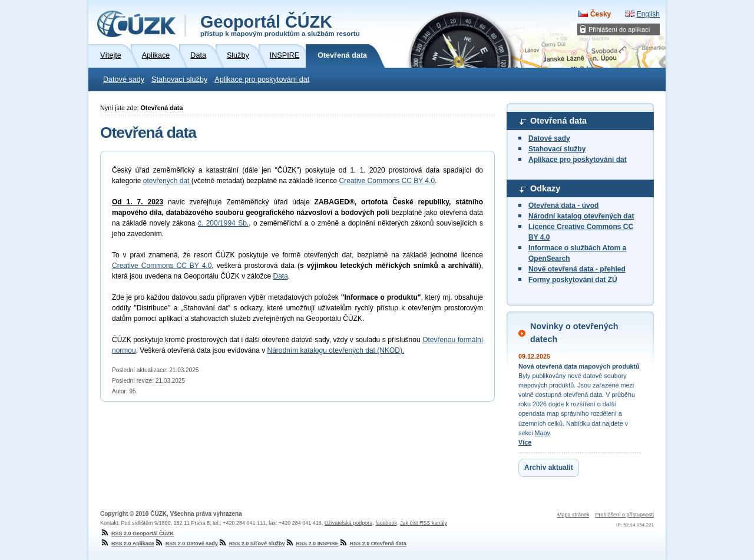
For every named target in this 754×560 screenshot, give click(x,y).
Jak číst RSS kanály (424, 523)
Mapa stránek (573, 515)
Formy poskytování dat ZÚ (573, 280)
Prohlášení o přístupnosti (624, 515)
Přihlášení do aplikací (619, 29)
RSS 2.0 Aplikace (127, 544)
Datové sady (124, 79)
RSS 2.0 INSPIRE (312, 544)
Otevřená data (558, 121)
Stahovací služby (179, 79)
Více (525, 442)
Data (280, 276)
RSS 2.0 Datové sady (186, 544)
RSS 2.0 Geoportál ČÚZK (137, 534)
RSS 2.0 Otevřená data (373, 544)
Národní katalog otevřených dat (581, 216)
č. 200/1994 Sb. (223, 223)
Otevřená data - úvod (563, 206)
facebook (386, 523)
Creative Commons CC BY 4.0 (387, 181)
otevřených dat (167, 181)
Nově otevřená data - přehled (577, 269)
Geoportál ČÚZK (280, 25)
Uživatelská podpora (349, 523)
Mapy (543, 433)
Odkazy (545, 188)
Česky (601, 14)
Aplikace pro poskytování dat (262, 79)
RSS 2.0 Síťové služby (252, 544)
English (648, 14)
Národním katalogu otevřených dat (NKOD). (336, 350)
